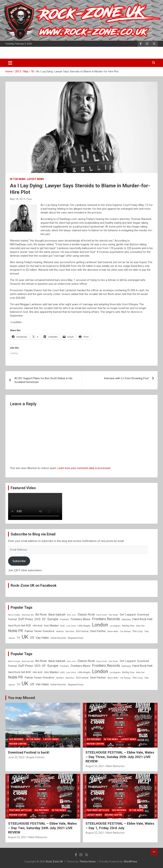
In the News (18, 179)
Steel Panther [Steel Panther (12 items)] (98, 631)
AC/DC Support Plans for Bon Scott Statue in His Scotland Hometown (43, 380)
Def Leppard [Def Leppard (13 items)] (128, 615)
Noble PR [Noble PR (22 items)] (15, 631)
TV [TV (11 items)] (18, 638)
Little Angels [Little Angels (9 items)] (84, 626)
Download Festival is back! (29, 752)
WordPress (130, 862)
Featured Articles (20, 810)
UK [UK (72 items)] (25, 637)
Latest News (35, 179)
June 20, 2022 (16, 757)
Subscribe (19, 561)
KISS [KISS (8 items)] (62, 626)
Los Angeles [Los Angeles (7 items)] (115, 626)
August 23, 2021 (95, 766)
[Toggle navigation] (10, 63)
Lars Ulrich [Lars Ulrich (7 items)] (71, 626)
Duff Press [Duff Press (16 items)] (26, 619)
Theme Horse (88, 862)
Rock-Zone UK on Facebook (34, 585)
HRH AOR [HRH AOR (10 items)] (38, 626)
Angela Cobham (35, 757)
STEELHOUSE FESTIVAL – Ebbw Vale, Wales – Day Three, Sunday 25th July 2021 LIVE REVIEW (120, 757)
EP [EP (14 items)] (44, 619)
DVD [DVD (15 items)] (38, 619)
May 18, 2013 (17, 199)
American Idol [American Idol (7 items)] (28, 615)
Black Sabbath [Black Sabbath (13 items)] (57, 615)
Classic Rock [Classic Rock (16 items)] (86, 614)
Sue (29, 199)
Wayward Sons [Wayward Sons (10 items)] (76, 638)
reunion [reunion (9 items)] (60, 631)
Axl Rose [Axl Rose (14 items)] (41, 615)
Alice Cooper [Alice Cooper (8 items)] (14, 615)
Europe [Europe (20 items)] (53, 619)
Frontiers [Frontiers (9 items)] (64, 619)
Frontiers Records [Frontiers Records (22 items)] (106, 619)
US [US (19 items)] (32, 638)
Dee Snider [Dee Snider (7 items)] (113, 615)
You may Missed (21, 698)
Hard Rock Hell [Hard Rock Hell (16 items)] (142, 619)
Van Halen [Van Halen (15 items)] (42, 638)
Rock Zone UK (54, 862)
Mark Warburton (115, 766)
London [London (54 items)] (100, 625)
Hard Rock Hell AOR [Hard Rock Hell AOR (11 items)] (20, 626)
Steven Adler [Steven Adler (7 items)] (113, 631)
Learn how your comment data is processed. (84, 468)
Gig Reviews (16, 739)
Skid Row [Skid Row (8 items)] (70, 631)
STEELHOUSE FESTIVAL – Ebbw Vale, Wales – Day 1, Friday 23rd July (120, 826)
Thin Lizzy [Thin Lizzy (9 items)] (138, 631)
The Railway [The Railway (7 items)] (125, 631)
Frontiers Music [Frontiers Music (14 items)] (81, 619)
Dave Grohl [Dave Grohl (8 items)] (102, 615)
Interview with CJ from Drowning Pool (126, 378)
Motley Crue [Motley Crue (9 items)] (128, 626)
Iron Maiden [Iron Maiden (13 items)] (51, 626)
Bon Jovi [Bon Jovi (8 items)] (72, 615)
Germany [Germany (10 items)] (126, 619)
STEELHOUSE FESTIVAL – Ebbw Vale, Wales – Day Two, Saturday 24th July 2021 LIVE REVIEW (42, 828)
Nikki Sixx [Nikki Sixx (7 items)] (140, 626)
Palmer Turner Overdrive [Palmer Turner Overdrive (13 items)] (39, 631)
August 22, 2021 (17, 837)
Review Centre (18, 744)
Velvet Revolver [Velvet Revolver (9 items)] (58, 638)
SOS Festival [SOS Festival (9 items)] (82, 631)
